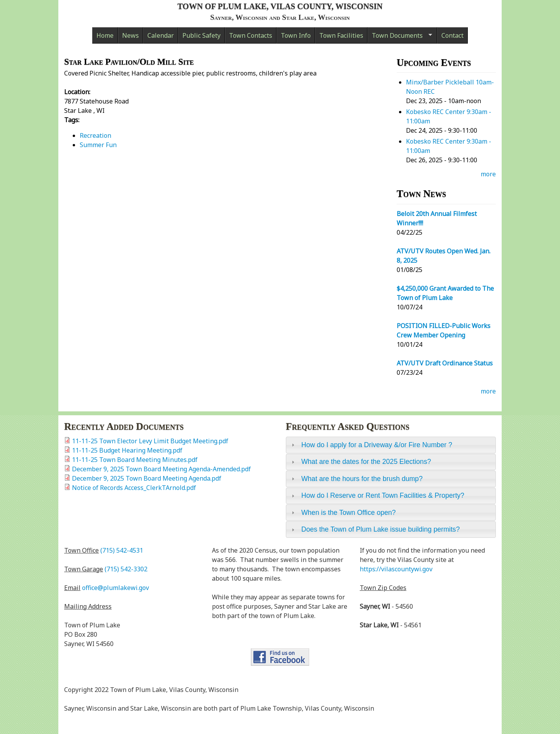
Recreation (95, 135)
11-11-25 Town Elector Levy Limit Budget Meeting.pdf (150, 441)
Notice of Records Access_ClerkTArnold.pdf (134, 488)
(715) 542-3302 (126, 569)
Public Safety (201, 35)
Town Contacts (251, 35)
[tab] (391, 445)
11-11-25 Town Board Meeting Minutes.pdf (135, 460)
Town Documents (400, 37)
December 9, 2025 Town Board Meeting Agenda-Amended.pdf (161, 469)
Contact (452, 35)
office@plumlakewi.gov (115, 588)
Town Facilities (341, 35)
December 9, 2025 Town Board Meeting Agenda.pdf (147, 478)
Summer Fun (98, 145)
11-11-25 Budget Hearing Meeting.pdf (127, 450)
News (130, 35)
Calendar (161, 35)
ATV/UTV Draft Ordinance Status (445, 363)
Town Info (296, 35)
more (488, 174)
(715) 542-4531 (122, 550)
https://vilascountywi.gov (396, 569)
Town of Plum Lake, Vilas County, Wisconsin (280, 6)
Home (105, 35)
